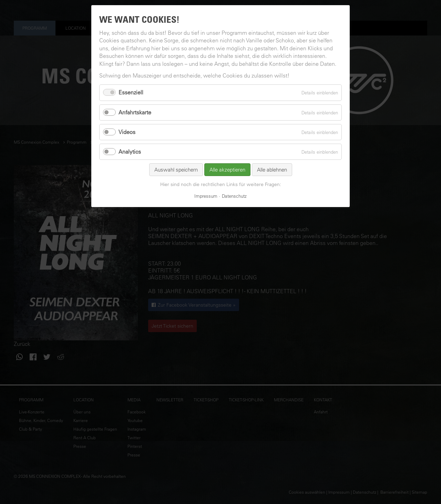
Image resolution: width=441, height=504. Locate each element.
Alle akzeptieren (227, 170)
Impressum (206, 196)
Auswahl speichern (176, 170)
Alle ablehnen (272, 170)
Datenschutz (234, 196)
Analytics (130, 152)
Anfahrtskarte (135, 112)
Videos (127, 132)
